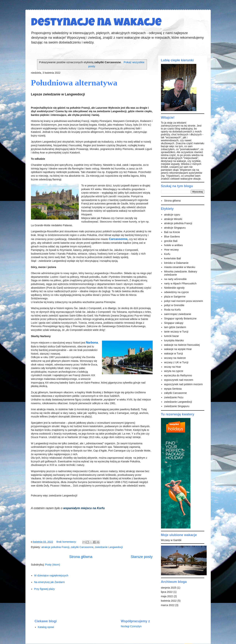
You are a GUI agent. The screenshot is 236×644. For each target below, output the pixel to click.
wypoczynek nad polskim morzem (183, 384)
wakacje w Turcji (173, 353)
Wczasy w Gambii (171, 540)
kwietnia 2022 (169, 601)
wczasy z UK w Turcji (176, 362)
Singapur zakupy (174, 323)
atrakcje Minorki (173, 219)
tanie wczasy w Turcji (176, 332)
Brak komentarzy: (67, 542)
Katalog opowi (46, 627)
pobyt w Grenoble (174, 305)
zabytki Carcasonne (82, 547)
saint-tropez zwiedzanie (178, 314)
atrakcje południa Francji (55, 547)
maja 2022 (167, 596)
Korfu (167, 254)
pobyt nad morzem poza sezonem (184, 301)
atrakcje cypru (172, 215)
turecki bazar (171, 336)
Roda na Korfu (172, 310)
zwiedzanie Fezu (174, 397)
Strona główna (81, 557)
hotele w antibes (173, 245)
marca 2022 (168, 605)
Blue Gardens (172, 237)
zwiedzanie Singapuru (177, 406)
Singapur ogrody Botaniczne (180, 318)
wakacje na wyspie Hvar (178, 349)
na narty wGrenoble (175, 279)
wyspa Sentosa (173, 389)
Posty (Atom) (53, 565)
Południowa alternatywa (74, 83)
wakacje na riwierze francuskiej (182, 345)
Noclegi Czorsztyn (131, 626)
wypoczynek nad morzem (179, 380)
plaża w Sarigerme (175, 297)
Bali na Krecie (172, 232)
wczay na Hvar (173, 367)
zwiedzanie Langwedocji (109, 547)
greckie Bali (171, 241)
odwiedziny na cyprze (176, 292)
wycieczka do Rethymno (178, 375)
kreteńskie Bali (172, 258)
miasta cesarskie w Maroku (180, 267)
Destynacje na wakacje (96, 23)
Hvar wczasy (171, 250)
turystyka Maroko (174, 340)
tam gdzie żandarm (175, 327)
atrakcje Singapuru (175, 228)
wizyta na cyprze (174, 371)
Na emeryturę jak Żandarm (50, 582)
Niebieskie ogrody (174, 288)
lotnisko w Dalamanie (176, 263)
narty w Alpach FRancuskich (180, 283)
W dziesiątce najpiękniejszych (51, 575)
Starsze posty (142, 557)
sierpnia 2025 (169, 588)
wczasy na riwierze (175, 358)
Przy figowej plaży (44, 589)
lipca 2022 (167, 592)
